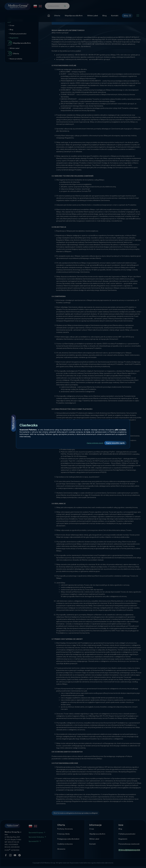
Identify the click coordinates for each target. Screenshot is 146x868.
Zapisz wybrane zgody (87, 443)
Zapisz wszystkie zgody (112, 443)
